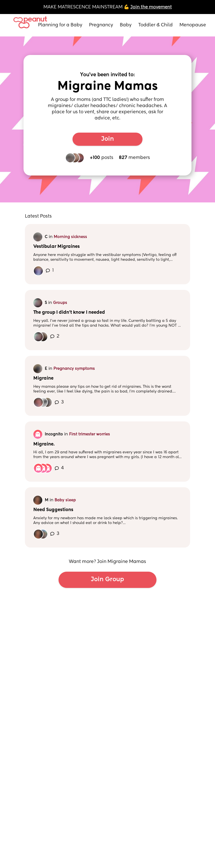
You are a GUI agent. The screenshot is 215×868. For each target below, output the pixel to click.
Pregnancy (101, 25)
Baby (126, 25)
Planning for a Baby (60, 25)
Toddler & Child (156, 25)
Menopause (193, 25)
